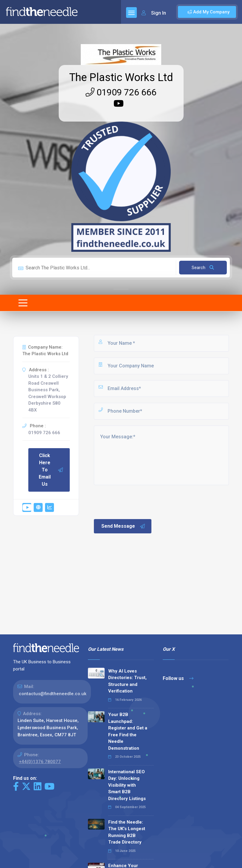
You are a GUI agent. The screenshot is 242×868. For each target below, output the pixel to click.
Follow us (178, 678)
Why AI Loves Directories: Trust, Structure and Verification (127, 681)
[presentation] (138, 501)
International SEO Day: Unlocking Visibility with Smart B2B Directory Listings (127, 785)
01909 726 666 (121, 92)
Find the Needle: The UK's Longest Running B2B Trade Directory (127, 832)
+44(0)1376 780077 (40, 762)
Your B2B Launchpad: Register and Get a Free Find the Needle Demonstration (128, 731)
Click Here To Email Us (51, 470)
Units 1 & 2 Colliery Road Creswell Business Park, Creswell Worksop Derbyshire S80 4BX (48, 393)
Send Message (123, 526)
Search (203, 268)
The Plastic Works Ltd (121, 77)
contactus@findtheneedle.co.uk (53, 694)
